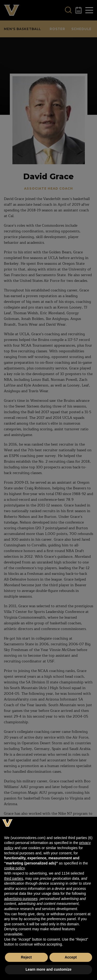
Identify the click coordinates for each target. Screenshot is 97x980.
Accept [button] (71, 957)
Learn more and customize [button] (48, 969)
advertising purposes (21, 899)
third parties (14, 878)
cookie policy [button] (14, 868)
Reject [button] (26, 957)
